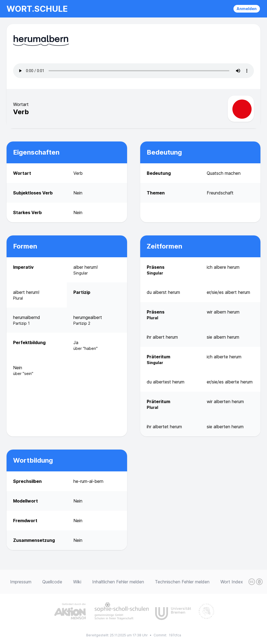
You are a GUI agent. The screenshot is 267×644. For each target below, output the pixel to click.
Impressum (21, 582)
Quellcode (52, 582)
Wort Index (232, 582)
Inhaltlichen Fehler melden (118, 582)
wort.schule (37, 9)
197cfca (175, 635)
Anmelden (247, 9)
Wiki (77, 582)
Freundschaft (220, 193)
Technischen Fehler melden (182, 582)
